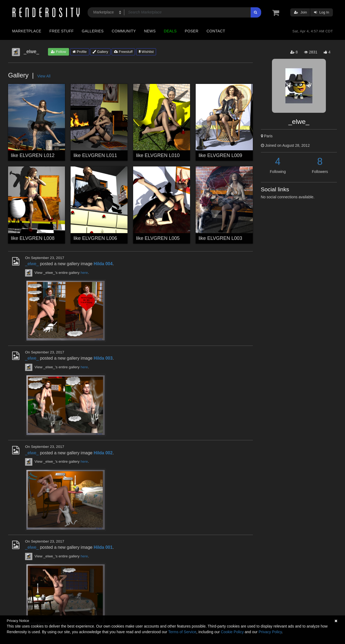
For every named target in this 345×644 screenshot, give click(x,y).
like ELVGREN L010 (158, 155)
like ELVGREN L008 (33, 238)
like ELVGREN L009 (220, 155)
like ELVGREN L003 (220, 238)
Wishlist (146, 52)
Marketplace (27, 31)
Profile (80, 52)
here (84, 273)
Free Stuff (61, 31)
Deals (170, 31)
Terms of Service (182, 632)
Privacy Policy (270, 632)
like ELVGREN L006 (95, 238)
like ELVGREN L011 (95, 155)
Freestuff (123, 52)
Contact (216, 31)
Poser (192, 31)
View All (44, 76)
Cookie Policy (232, 632)
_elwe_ (32, 264)
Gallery (100, 52)
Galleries (93, 31)
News (150, 31)
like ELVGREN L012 (33, 155)
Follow (58, 52)
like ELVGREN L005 (158, 238)
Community (124, 31)
